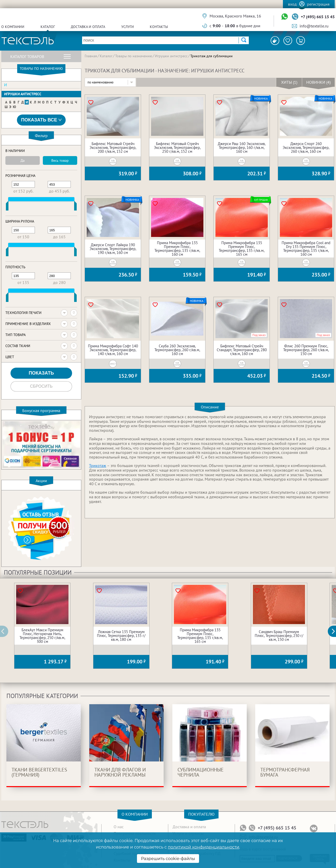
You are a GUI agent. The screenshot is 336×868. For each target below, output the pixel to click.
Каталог (48, 27)
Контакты (159, 27)
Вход (292, 4)
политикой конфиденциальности (203, 847)
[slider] (7, 207)
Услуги (128, 27)
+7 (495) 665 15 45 (318, 17)
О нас (119, 827)
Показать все (41, 120)
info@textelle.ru (314, 26)
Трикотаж (98, 465)
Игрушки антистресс (23, 94)
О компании (13, 27)
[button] (335, 631)
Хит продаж (261, 200)
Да (23, 160)
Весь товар (60, 160)
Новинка (261, 99)
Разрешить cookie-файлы (168, 859)
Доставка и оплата (88, 27)
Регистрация (318, 4)
